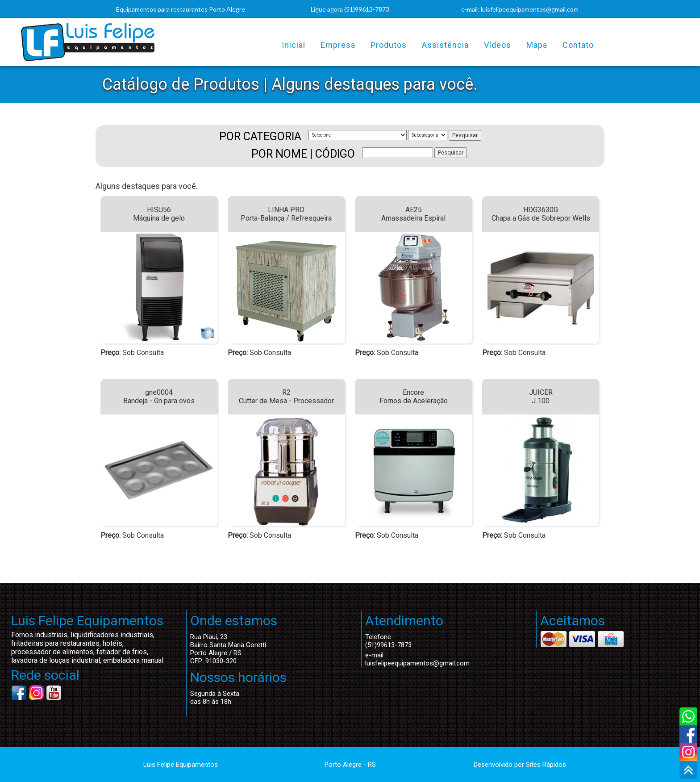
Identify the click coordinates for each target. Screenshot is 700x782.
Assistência (445, 45)
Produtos (389, 45)
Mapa (537, 45)
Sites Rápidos (546, 765)
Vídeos (498, 45)
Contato (578, 45)
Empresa (338, 45)
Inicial (294, 45)
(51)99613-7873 (367, 9)
